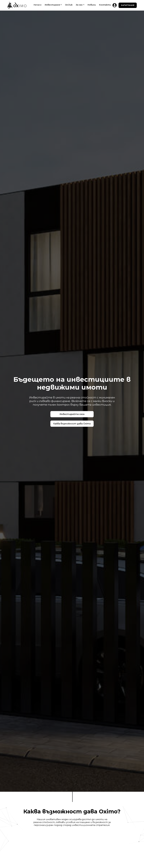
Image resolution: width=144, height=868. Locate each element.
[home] (17, 5)
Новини (92, 5)
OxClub (69, 5)
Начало (38, 5)
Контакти (105, 5)
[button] (53, 5)
